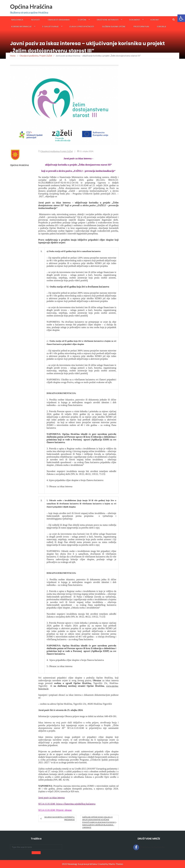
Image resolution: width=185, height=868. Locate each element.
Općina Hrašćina (31, 7)
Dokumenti (135, 20)
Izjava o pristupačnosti (82, 27)
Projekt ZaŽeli (66, 151)
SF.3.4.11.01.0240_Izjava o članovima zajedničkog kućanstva (67, 804)
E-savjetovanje (51, 27)
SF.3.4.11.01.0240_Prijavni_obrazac (55, 810)
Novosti (35, 20)
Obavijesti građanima (59, 20)
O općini (82, 20)
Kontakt (155, 20)
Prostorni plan (141, 27)
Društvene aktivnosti (108, 20)
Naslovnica (17, 20)
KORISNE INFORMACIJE (21, 27)
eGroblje (162, 27)
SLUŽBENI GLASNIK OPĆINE (114, 27)
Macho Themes (116, 864)
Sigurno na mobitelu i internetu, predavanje (60, 818)
